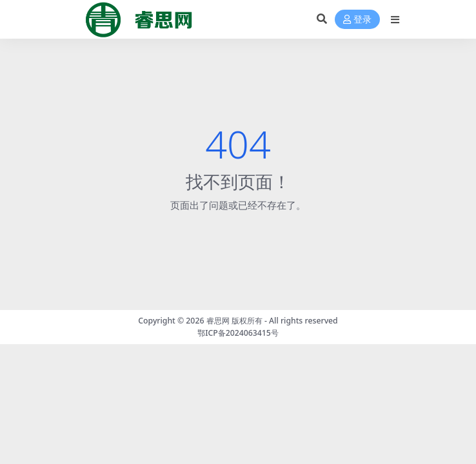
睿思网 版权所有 (234, 321)
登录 (357, 20)
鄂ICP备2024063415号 (238, 333)
